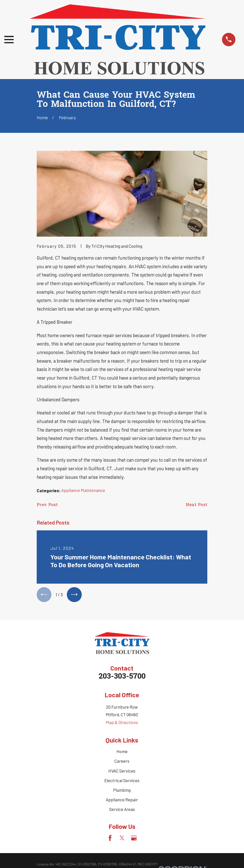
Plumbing (122, 791)
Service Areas (122, 810)
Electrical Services (122, 781)
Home (122, 752)
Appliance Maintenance (83, 490)
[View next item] (76, 595)
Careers (122, 762)
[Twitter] (122, 839)
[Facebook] (110, 839)
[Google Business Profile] (134, 839)
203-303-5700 (122, 678)
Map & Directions (122, 723)
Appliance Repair (122, 800)
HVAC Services (122, 772)
